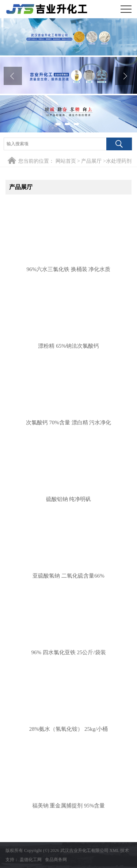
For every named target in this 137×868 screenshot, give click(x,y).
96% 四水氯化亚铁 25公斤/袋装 (68, 652)
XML (114, 850)
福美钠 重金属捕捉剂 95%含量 (69, 806)
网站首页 (66, 161)
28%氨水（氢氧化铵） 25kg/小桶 (68, 729)
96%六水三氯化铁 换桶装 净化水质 (69, 269)
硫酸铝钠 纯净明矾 (69, 499)
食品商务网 (56, 860)
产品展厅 (91, 161)
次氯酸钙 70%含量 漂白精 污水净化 (69, 423)
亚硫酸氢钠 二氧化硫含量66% (68, 576)
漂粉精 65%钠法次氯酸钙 (68, 346)
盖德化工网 (31, 860)
